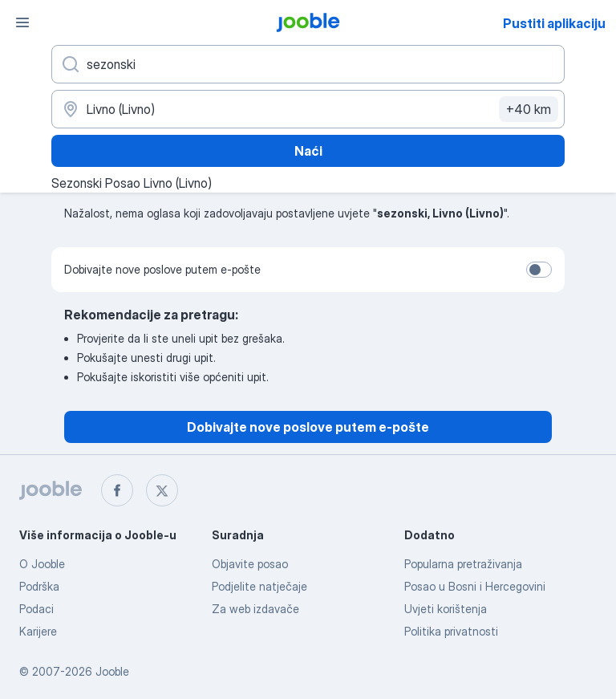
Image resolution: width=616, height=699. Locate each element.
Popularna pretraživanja (463, 564)
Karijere (38, 631)
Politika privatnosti (451, 631)
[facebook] (117, 490)
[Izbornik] (22, 22)
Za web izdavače (255, 609)
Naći (308, 151)
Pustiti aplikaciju (554, 23)
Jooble (112, 671)
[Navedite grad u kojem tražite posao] (308, 109)
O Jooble (42, 564)
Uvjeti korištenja (446, 609)
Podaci (36, 609)
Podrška (39, 586)
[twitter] (162, 490)
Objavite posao (250, 564)
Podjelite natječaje (259, 586)
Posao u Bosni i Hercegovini (475, 586)
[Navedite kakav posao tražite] (308, 64)
